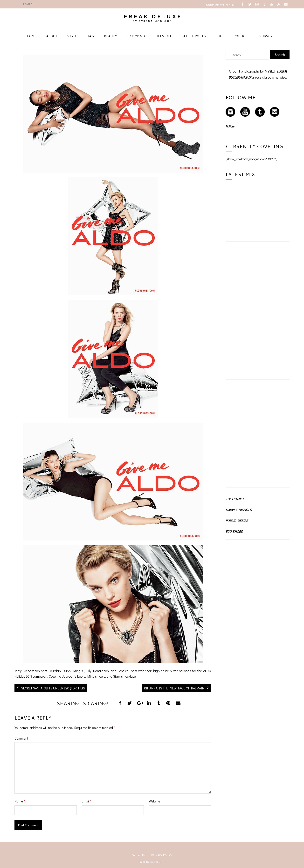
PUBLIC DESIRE (237, 521)
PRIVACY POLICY (162, 855)
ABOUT (52, 36)
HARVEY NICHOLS (239, 510)
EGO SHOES (234, 531)
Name (20, 801)
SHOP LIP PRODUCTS (232, 36)
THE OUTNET (235, 499)
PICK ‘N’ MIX (136, 36)
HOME (32, 36)
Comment (21, 738)
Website (155, 801)
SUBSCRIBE (268, 36)
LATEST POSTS (194, 36)
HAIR (90, 36)
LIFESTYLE (164, 36)
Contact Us (138, 855)
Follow (230, 126)
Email (87, 801)
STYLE (72, 36)
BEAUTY (110, 36)
